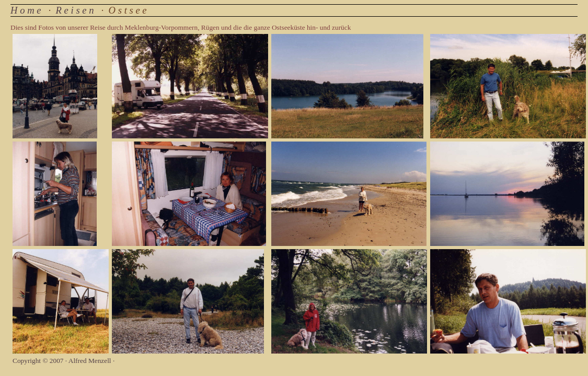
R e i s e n (75, 10)
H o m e (26, 10)
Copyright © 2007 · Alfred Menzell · (64, 361)
